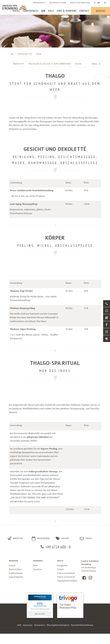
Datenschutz (40, 625)
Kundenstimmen (16, 573)
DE (95, 3)
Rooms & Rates (15, 569)
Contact (86, 538)
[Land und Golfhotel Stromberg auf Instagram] (90, 578)
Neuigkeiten (62, 565)
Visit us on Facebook (66, 573)
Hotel (35, 565)
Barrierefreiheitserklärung (82, 625)
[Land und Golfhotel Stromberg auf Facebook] (84, 578)
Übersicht (19, 64)
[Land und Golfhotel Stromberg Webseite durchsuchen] (105, 3)
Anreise (12, 565)
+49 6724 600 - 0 (55, 547)
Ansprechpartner (16, 577)
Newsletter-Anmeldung (80, 3)
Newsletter (15, 538)
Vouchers (62, 538)
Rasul (79, 64)
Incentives (37, 569)
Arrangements (39, 3)
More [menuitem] (97, 64)
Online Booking (40, 538)
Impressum (28, 625)
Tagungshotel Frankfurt (67, 581)
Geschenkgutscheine (58, 3)
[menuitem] (16, 11)
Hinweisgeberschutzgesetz (58, 625)
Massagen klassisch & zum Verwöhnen (50, 64)
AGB (19, 625)
